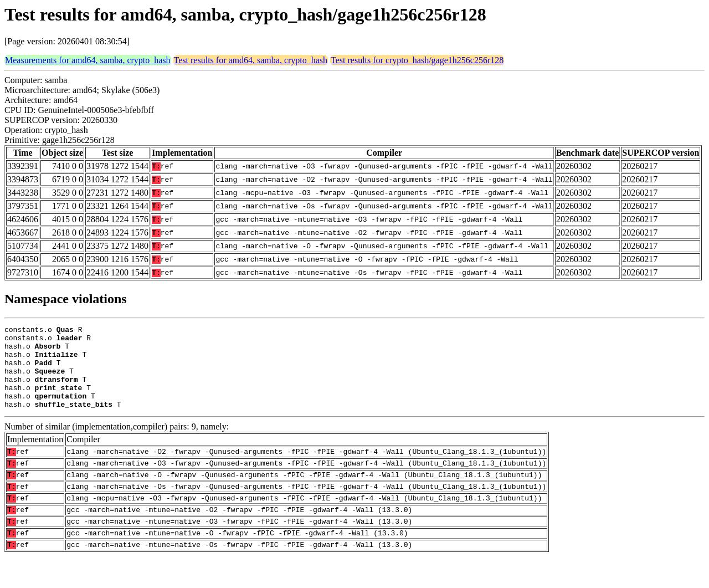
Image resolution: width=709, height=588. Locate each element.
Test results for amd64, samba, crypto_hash (251, 60)
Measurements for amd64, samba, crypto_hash (88, 60)
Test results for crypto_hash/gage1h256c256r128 (417, 60)
